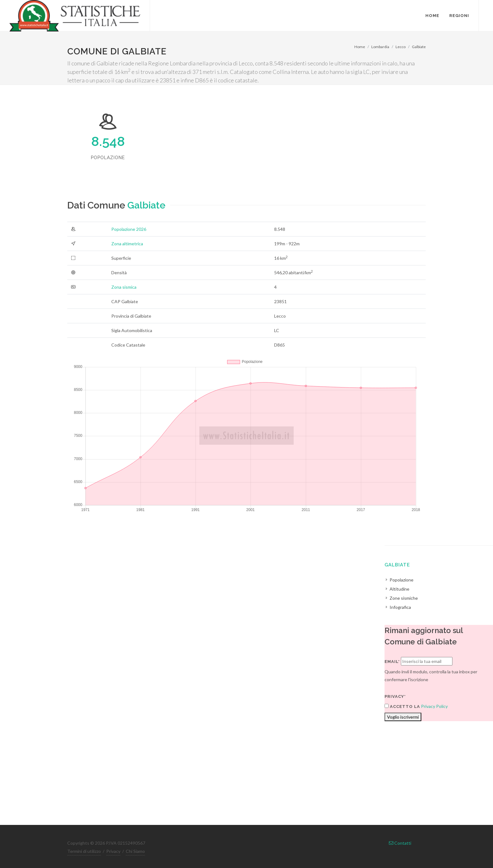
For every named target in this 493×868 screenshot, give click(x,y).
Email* (392, 662)
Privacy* (395, 696)
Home (360, 47)
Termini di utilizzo (84, 851)
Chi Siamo (135, 851)
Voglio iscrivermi (403, 717)
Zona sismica (124, 287)
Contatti (400, 843)
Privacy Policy (434, 706)
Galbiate (419, 47)
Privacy (113, 851)
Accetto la (402, 706)
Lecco (401, 47)
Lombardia (380, 47)
